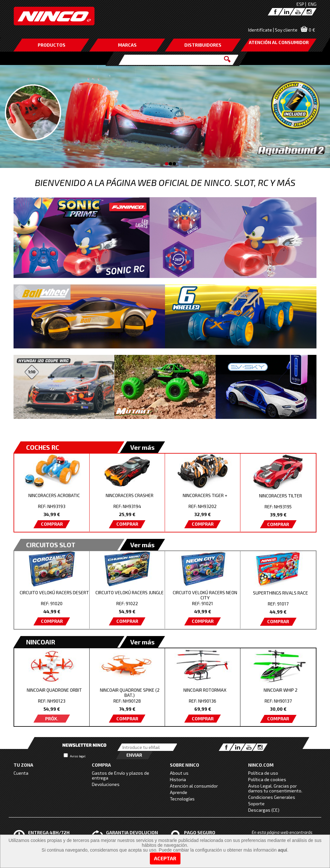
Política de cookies (267, 779)
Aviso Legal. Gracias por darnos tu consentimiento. (275, 788)
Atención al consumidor (194, 786)
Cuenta (21, 773)
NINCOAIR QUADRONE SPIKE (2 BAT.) (130, 693)
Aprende (179, 792)
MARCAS (127, 45)
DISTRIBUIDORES (203, 45)
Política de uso (263, 773)
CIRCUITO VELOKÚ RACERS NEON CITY (205, 595)
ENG (312, 4)
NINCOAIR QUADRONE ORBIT (54, 690)
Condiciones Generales (272, 797)
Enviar (134, 755)
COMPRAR (52, 524)
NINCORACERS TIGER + (205, 495)
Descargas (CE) (264, 810)
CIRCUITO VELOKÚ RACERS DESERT (54, 592)
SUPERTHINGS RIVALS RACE (281, 593)
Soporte (256, 803)
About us (179, 773)
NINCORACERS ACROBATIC (54, 495)
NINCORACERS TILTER (281, 496)
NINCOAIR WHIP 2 (281, 690)
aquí (282, 850)
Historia (178, 779)
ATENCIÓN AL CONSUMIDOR (279, 42)
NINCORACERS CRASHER (130, 495)
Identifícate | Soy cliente (273, 30)
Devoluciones (106, 784)
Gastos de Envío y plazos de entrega (121, 775)
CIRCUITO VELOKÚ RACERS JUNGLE (130, 592)
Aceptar (165, 858)
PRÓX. (52, 719)
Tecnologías (182, 799)
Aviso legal (78, 756)
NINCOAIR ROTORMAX (205, 690)
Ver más (142, 447)
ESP (300, 4)
